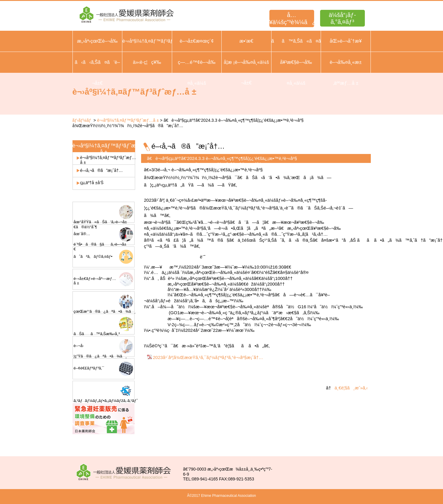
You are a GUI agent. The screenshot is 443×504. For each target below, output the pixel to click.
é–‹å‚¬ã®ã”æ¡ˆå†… (102, 170)
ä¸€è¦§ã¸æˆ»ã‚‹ (351, 388)
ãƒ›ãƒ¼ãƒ (82, 120)
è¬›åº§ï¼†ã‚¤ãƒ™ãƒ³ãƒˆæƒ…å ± (128, 120)
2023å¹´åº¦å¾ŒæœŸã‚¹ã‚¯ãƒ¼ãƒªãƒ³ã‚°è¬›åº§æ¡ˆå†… (208, 357)
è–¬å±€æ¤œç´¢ (197, 41)
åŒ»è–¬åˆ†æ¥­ (346, 41)
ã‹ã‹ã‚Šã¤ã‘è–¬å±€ (97, 73)
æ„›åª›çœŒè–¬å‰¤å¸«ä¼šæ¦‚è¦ (97, 51)
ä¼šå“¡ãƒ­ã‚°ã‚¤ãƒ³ (342, 18)
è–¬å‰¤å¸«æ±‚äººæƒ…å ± (346, 73)
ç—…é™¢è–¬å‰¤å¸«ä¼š (197, 73)
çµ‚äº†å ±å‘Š (92, 183)
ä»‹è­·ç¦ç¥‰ (147, 62)
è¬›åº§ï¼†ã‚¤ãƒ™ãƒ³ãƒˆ (147, 41)
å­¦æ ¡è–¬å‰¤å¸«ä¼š (246, 62)
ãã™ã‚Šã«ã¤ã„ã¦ (296, 41)
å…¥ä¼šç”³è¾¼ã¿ (292, 19)
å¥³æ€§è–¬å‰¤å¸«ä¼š (296, 73)
